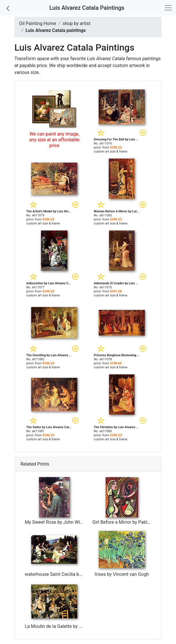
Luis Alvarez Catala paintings (56, 30)
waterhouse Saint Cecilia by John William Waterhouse (80, 574)
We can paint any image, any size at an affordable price (54, 140)
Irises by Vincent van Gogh (122, 574)
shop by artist (77, 23)
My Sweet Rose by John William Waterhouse (70, 522)
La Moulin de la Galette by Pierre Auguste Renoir (74, 626)
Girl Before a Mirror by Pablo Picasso (130, 522)
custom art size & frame (111, 152)
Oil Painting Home (38, 23)
